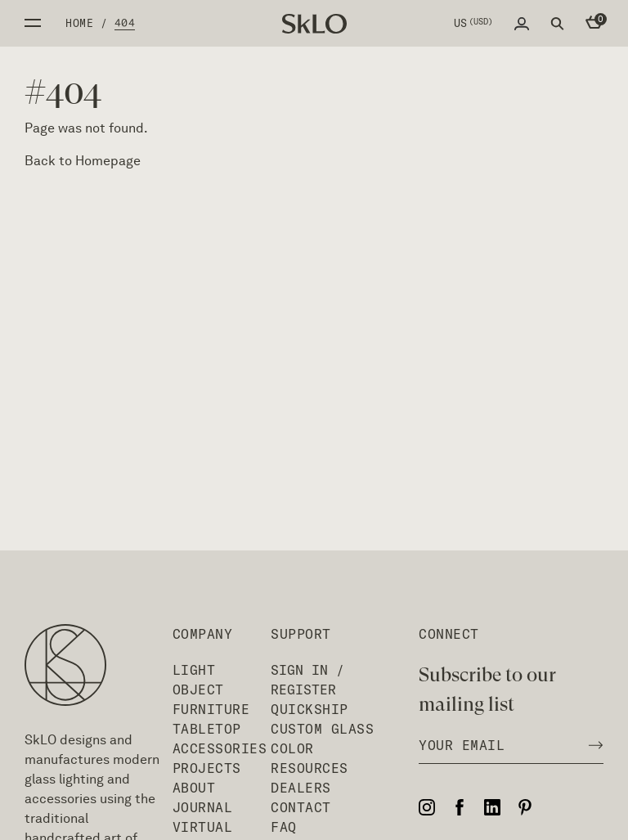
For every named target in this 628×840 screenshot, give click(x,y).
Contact (301, 807)
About (194, 788)
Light (194, 670)
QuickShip (310, 709)
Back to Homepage (83, 161)
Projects (207, 768)
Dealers (301, 788)
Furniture (211, 709)
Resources (310, 768)
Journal (203, 807)
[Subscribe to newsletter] (591, 745)
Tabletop (207, 729)
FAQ (284, 827)
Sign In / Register (307, 680)
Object (198, 690)
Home (79, 23)
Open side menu (33, 23)
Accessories (220, 748)
